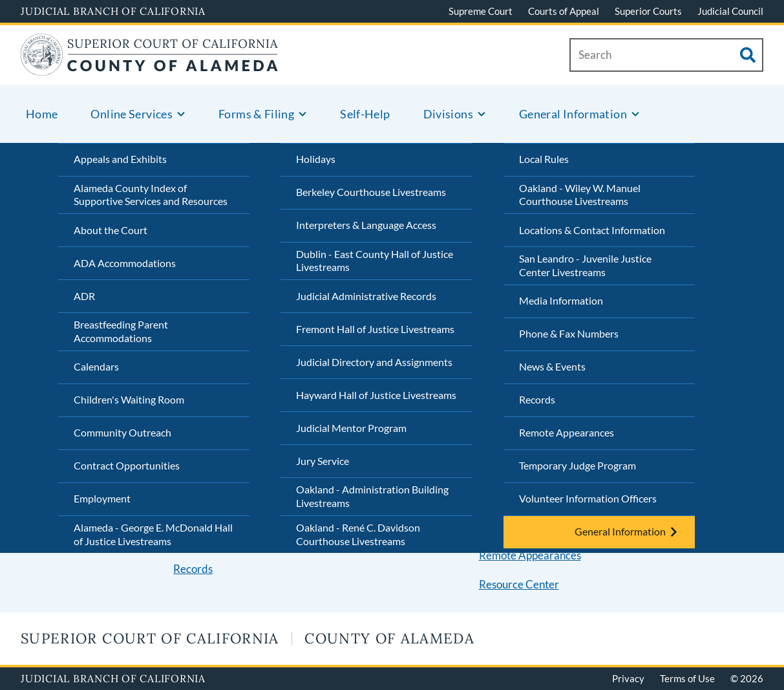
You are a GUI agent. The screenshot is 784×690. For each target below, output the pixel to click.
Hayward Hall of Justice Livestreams (376, 395)
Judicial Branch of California (113, 11)
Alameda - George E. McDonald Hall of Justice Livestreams (153, 534)
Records (537, 399)
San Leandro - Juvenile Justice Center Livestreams (585, 265)
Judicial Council (730, 11)
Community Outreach (122, 432)
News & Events (552, 366)
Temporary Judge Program (577, 465)
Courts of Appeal (564, 11)
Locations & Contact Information (592, 230)
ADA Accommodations (125, 263)
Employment (102, 498)
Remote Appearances (567, 432)
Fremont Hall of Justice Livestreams (375, 329)
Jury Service (323, 461)
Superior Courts (648, 11)
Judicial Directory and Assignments (374, 362)
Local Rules (544, 159)
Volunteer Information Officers (588, 498)
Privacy (628, 678)
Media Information (561, 300)
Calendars (96, 366)
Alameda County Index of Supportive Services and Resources (151, 195)
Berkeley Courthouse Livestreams (371, 192)
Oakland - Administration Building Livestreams (372, 496)
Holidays (316, 159)
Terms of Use (687, 678)
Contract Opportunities (127, 465)
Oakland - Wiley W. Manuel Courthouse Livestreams (580, 195)
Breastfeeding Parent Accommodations (121, 331)
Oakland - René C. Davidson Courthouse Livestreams (358, 534)
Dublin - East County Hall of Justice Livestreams (375, 261)
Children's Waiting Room (129, 399)
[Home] (149, 68)
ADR (84, 296)
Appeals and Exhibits (120, 159)
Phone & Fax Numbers (569, 333)
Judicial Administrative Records (366, 296)
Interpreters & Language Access (366, 225)
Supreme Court (481, 11)
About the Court (111, 230)
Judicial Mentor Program (351, 428)
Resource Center (519, 584)
